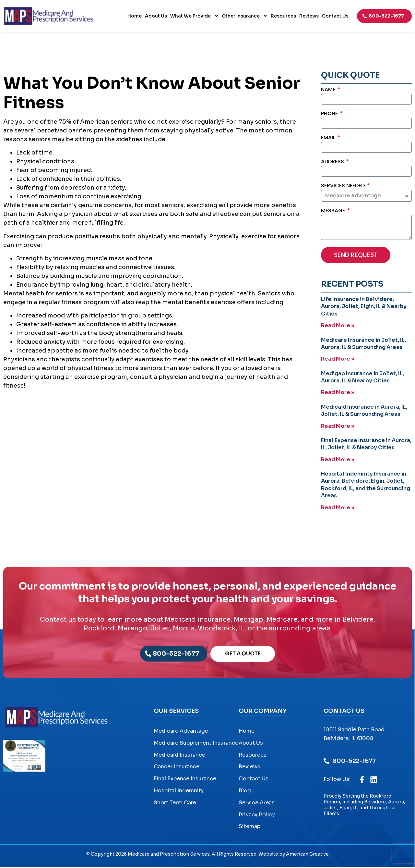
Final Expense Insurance (185, 779)
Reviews (309, 16)
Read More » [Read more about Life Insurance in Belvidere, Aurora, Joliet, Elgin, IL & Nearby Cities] (338, 326)
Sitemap (249, 827)
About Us (156, 16)
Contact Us (335, 16)
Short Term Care (175, 803)
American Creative (307, 855)
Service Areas (257, 803)
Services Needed (344, 186)
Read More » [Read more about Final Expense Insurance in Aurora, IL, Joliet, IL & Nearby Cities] (338, 459)
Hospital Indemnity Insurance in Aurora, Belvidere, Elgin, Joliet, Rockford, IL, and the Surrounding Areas (366, 485)
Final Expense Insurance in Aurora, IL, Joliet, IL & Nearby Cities (366, 444)
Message (334, 211)
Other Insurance (245, 16)
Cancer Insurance (177, 767)
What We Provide (194, 16)
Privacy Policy (257, 815)
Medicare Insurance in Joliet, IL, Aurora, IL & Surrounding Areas (363, 344)
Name (329, 90)
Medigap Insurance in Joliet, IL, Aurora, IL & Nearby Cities (362, 377)
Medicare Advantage (181, 732)
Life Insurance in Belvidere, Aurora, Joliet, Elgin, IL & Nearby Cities (364, 307)
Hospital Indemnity (179, 791)
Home (135, 16)
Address (333, 162)
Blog (245, 791)
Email (329, 138)
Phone (330, 114)
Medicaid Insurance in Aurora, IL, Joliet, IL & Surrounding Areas (364, 410)
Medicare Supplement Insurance (196, 744)
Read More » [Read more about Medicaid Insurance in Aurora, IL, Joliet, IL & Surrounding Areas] (338, 426)
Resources (283, 16)
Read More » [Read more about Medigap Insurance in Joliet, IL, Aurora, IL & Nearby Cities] (338, 393)
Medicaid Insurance (179, 755)
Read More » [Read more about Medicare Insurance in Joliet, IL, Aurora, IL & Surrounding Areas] (338, 360)
